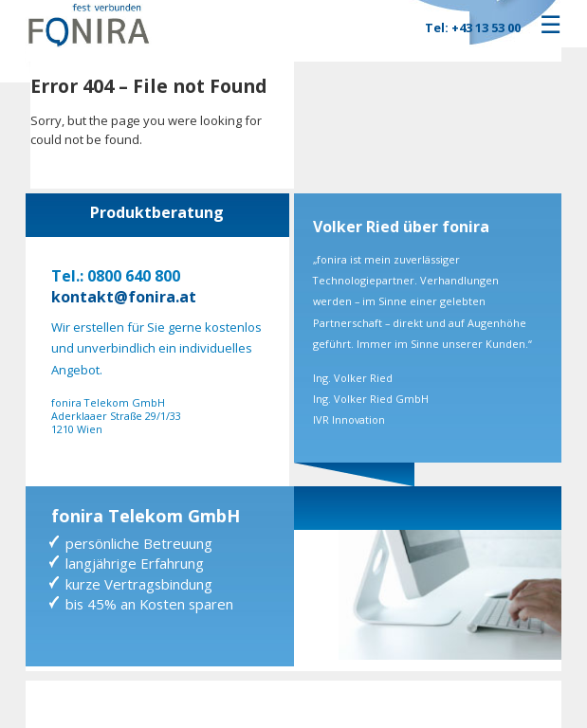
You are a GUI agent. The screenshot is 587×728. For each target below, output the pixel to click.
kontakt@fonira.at (124, 297)
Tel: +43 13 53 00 (473, 27)
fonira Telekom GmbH (146, 516)
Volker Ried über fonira (401, 227)
